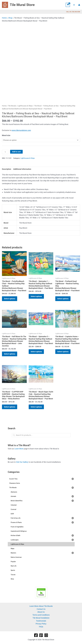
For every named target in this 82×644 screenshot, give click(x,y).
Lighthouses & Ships (25, 106)
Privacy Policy (41, 624)
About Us (41, 612)
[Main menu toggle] (74, 5)
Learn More (19, 449)
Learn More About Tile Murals (41, 606)
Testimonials (41, 621)
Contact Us (41, 609)
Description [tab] (7, 169)
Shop (10, 18)
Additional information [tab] (22, 169)
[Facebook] (36, 635)
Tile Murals (12, 106)
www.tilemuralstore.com (21, 130)
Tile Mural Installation (41, 618)
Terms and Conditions (41, 615)
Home (4, 18)
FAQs (41, 627)
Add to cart (16, 152)
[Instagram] (46, 635)
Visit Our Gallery (22, 462)
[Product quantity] (5, 152)
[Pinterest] (41, 635)
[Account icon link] (79, 5)
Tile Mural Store (22, 5)
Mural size (6, 135)
